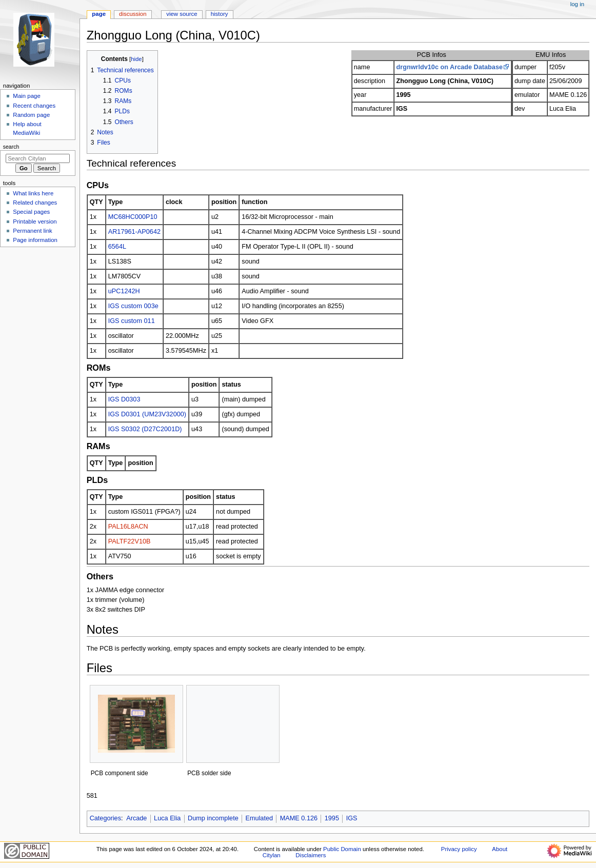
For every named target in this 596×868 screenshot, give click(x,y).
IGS (352, 818)
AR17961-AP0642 (134, 232)
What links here (33, 193)
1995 (332, 818)
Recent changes (34, 106)
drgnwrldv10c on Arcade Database (449, 67)
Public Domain (342, 849)
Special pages (31, 212)
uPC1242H (124, 291)
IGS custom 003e (133, 306)
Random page (31, 115)
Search (11, 147)
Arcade (136, 818)
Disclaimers (311, 855)
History (220, 14)
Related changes (35, 203)
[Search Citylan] (38, 158)
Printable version (35, 221)
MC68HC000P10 (133, 217)
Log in (577, 4)
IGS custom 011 (132, 321)
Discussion (133, 14)
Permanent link (32, 231)
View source (182, 14)
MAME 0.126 (299, 818)
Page (99, 14)
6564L (117, 247)
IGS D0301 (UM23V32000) (147, 414)
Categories (105, 818)
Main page (27, 96)
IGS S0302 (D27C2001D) (145, 429)
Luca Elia (167, 818)
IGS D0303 (124, 399)
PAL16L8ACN (128, 527)
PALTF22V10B (130, 541)
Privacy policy (459, 849)
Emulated (259, 818)
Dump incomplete (213, 818)
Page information (35, 240)
